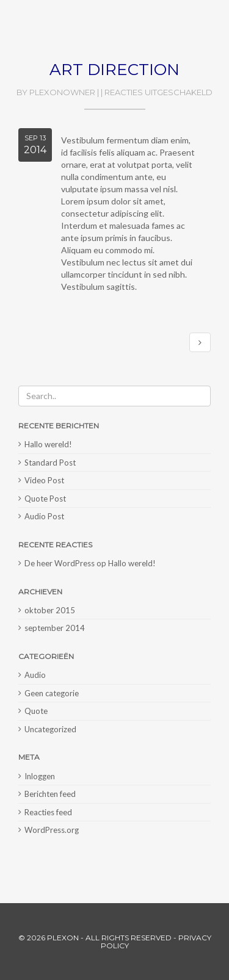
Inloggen (40, 776)
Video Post (44, 480)
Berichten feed (50, 794)
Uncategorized (50, 729)
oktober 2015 (50, 610)
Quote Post (45, 499)
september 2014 (55, 628)
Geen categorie (52, 693)
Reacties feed (48, 812)
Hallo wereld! (48, 444)
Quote (36, 711)
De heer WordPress (60, 563)
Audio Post (44, 516)
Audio (35, 675)
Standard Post (50, 463)
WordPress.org (52, 830)
